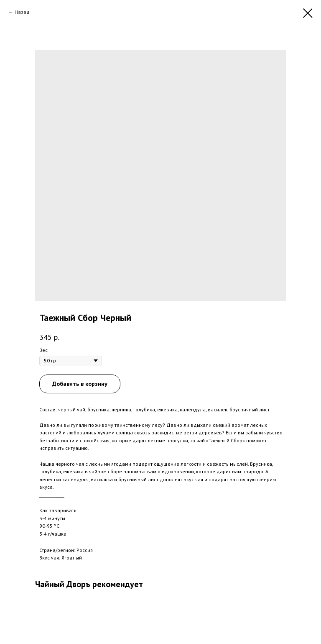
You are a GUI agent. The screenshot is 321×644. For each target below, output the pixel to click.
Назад (22, 12)
